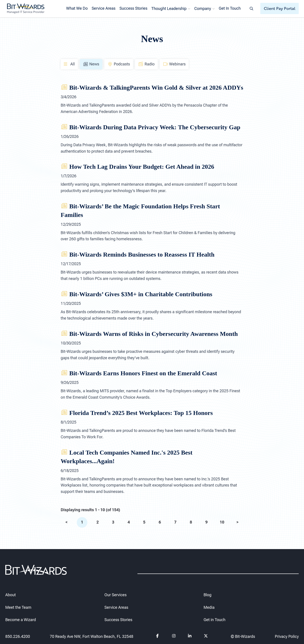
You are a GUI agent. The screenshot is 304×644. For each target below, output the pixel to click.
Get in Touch (215, 620)
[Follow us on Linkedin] (190, 637)
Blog (208, 595)
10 (222, 522)
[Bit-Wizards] (26, 9)
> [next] (238, 522)
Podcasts (119, 64)
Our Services (115, 595)
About (10, 595)
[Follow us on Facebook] (158, 637)
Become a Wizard (21, 620)
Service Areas (103, 8)
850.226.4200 (18, 636)
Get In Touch (230, 8)
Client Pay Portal (280, 8)
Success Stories (133, 8)
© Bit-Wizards (243, 636)
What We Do (77, 8)
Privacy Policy (287, 636)
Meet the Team (18, 607)
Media (209, 607)
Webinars (174, 64)
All (69, 64)
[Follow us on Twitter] (206, 637)
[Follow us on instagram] (174, 637)
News (91, 64)
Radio (146, 64)
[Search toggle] (251, 8)
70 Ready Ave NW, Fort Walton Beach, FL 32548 (91, 636)
